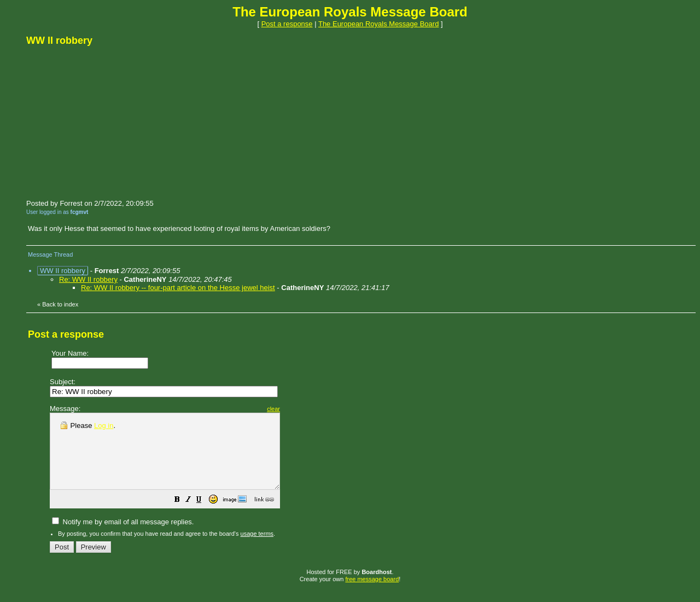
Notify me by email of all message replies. (123, 537)
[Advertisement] (108, 122)
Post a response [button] (287, 24)
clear (301, 409)
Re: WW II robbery (88, 279)
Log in (104, 426)
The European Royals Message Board (378, 24)
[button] (205, 516)
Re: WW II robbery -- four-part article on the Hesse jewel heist (178, 288)
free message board (372, 594)
